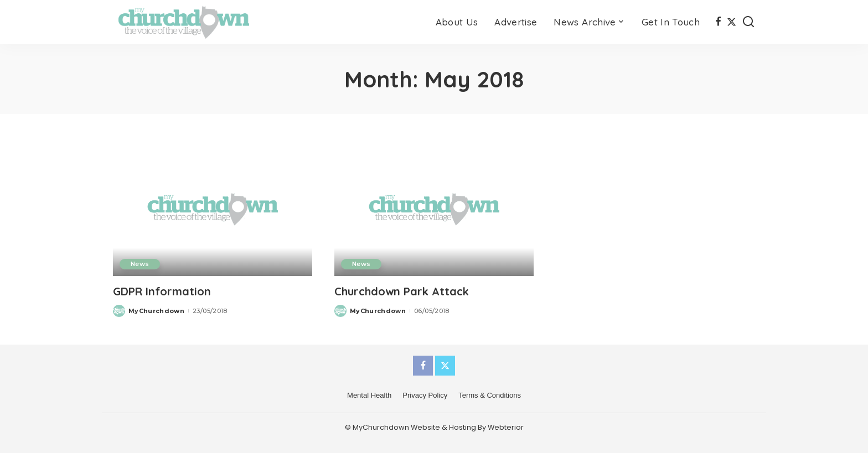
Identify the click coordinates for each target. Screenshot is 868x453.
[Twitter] (732, 22)
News (140, 264)
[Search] (748, 22)
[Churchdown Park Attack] (434, 209)
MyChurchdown (156, 311)
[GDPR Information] (213, 209)
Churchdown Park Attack (402, 291)
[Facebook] (718, 22)
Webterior (506, 427)
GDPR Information (162, 291)
